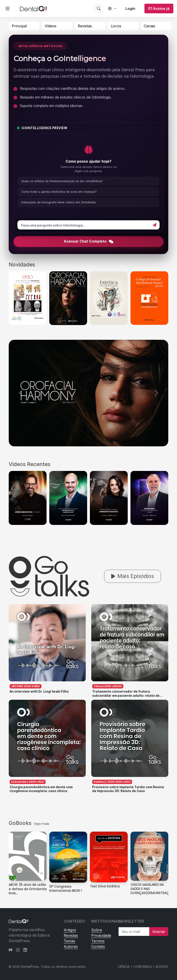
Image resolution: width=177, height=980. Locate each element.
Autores (71, 946)
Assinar (159, 932)
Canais (149, 26)
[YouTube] (11, 950)
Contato (98, 946)
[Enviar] (155, 225)
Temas (69, 941)
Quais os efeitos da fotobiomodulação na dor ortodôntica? (62, 181)
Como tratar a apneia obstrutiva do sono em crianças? (59, 192)
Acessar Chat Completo (88, 241)
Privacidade (101, 935)
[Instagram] (18, 950)
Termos (98, 941)
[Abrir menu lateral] (8, 8)
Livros (116, 26)
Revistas (85, 26)
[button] (112, 8)
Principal (19, 26)
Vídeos (51, 26)
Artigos (70, 930)
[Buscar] (99, 8)
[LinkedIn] (25, 950)
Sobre (97, 930)
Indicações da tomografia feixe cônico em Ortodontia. (59, 202)
